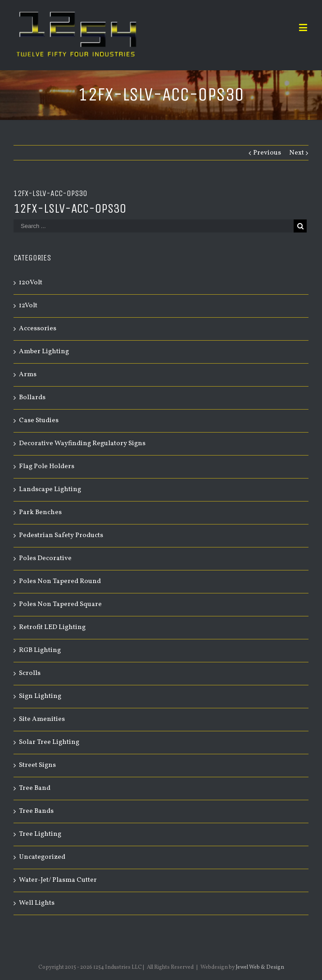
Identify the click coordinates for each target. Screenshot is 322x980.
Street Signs (37, 765)
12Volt (28, 306)
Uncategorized (42, 857)
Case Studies (39, 421)
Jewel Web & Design (260, 967)
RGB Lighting (40, 650)
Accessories (38, 329)
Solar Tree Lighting (49, 742)
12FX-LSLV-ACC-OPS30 (70, 208)
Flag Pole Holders (47, 467)
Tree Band (35, 788)
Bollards (32, 398)
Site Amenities (42, 719)
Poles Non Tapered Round (60, 581)
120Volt (31, 283)
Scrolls (30, 673)
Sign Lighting (40, 696)
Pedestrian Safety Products (61, 536)
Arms (28, 375)
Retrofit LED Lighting (52, 627)
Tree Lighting (40, 834)
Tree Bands (36, 811)
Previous (267, 153)
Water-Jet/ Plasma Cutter (58, 880)
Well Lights (37, 903)
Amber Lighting (44, 352)
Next (297, 153)
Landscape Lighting (50, 490)
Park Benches (40, 513)
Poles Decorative (45, 558)
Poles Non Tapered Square (60, 604)
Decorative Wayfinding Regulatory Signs (82, 444)
